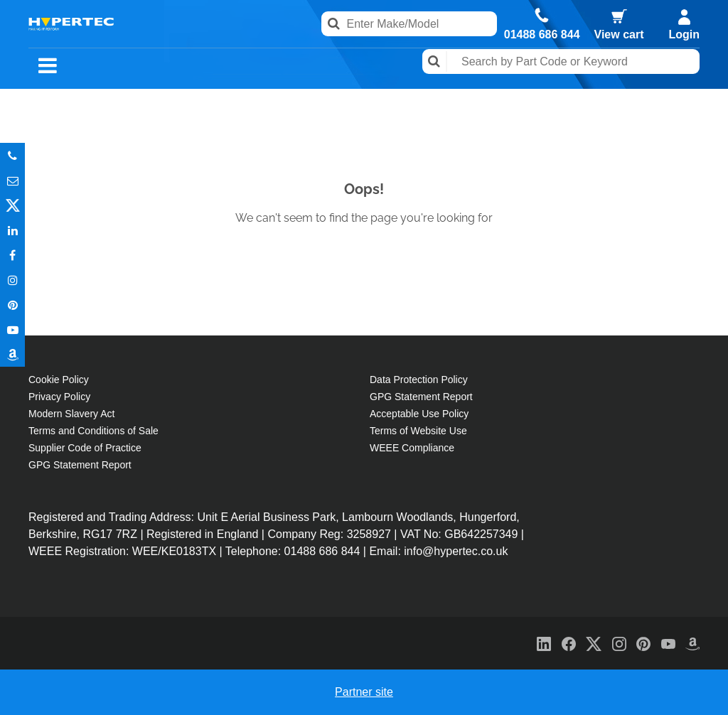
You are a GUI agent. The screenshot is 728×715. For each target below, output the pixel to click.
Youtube (12, 329)
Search (435, 61)
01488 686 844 (542, 35)
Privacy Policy (59, 397)
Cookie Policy (59, 380)
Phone (12, 155)
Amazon (12, 354)
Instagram (12, 280)
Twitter (12, 205)
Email (12, 180)
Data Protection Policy (419, 380)
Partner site (364, 692)
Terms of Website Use (418, 431)
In (12, 230)
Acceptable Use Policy (419, 414)
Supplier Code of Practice (85, 448)
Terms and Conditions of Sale (93, 431)
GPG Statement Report (80, 465)
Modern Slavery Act (71, 414)
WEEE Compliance (412, 448)
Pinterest (12, 305)
